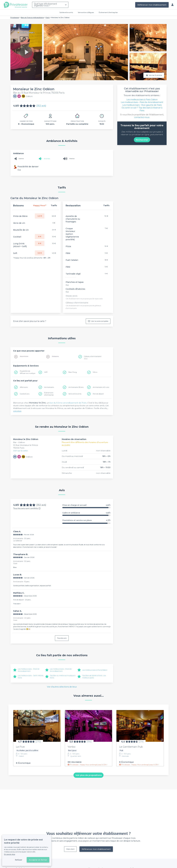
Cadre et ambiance (86, 513)
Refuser (19, 860)
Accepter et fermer (38, 860)
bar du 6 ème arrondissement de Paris (68, 403)
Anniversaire (49, 387)
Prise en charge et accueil (86, 505)
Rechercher (142, 140)
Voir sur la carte (20, 451)
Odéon (22, 442)
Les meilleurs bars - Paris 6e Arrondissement (61, 670)
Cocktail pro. (25, 394)
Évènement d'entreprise (108, 12)
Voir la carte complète (98, 321)
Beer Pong (73, 372)
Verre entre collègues (86, 12)
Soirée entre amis (66, 12)
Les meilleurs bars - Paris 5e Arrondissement (29, 670)
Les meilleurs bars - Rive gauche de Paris (142, 105)
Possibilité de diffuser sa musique (28, 372)
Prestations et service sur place (86, 520)
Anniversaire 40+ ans (101, 387)
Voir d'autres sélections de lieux (62, 687)
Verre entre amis (75, 394)
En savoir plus (10, 854)
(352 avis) (41, 106)
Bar (15, 442)
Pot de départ (98, 394)
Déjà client (70, 849)
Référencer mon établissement (152, 5)
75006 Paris (19, 448)
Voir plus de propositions (89, 775)
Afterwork (24, 387)
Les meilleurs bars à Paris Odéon (95, 670)
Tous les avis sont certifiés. (27, 508)
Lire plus (17, 411)
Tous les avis (62, 638)
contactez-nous (142, 117)
